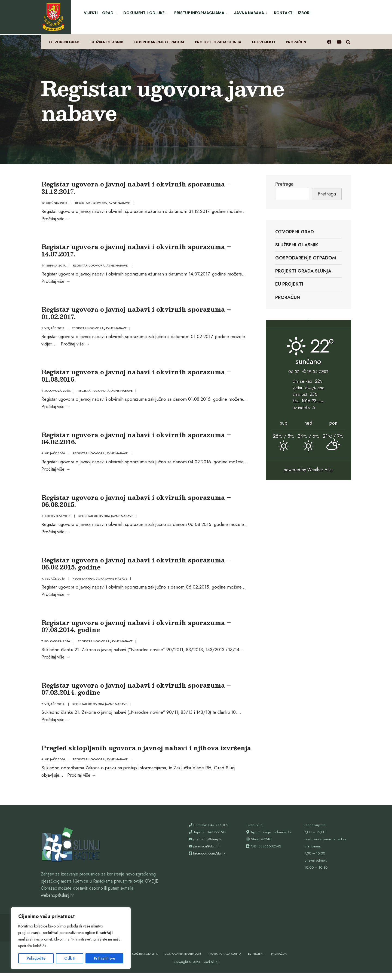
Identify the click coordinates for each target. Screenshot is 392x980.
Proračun (296, 40)
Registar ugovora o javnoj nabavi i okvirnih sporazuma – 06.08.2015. (136, 503)
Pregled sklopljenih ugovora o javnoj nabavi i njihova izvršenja (146, 754)
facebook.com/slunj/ (209, 860)
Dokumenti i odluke (144, 13)
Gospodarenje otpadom (159, 40)
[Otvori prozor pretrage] (349, 40)
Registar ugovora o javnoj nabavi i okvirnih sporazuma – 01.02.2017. (136, 312)
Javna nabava (249, 13)
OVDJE (151, 888)
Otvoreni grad (64, 40)
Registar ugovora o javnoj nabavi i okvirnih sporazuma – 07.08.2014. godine (136, 630)
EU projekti (264, 40)
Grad (108, 13)
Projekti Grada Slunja (218, 40)
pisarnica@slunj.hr (207, 853)
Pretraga (284, 181)
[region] (71, 938)
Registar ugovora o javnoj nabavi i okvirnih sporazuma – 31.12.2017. (136, 184)
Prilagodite (36, 958)
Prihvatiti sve (105, 958)
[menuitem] (111, 12)
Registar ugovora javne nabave (102, 200)
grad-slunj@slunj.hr (208, 846)
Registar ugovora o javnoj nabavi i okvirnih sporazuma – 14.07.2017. (136, 248)
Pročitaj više (55, 215)
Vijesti (91, 13)
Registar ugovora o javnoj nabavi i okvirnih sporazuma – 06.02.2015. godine (136, 566)
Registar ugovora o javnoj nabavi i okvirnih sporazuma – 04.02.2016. (136, 439)
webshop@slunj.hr (57, 902)
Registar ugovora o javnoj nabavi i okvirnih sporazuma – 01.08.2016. (136, 375)
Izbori (304, 13)
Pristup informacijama (199, 13)
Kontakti (284, 13)
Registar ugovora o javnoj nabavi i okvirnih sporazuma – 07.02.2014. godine (136, 693)
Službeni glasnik (107, 40)
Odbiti (70, 958)
